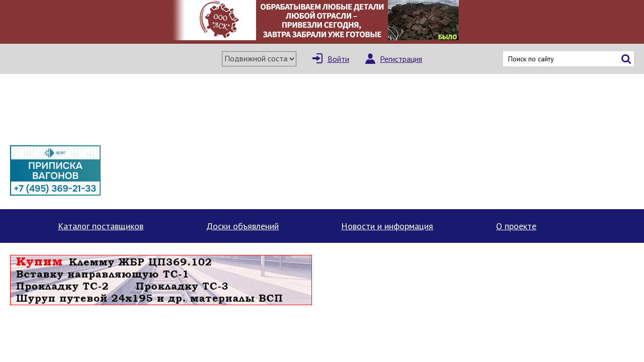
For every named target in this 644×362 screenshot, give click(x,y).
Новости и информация (387, 226)
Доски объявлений (243, 226)
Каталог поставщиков (101, 226)
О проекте (516, 226)
